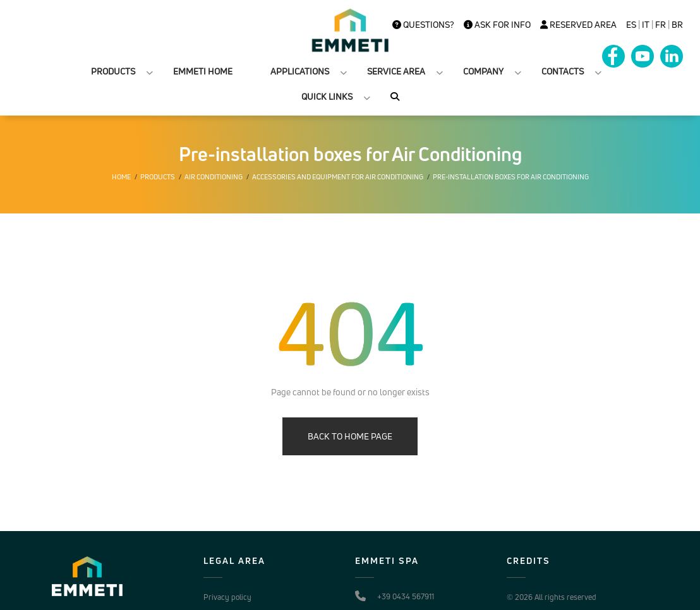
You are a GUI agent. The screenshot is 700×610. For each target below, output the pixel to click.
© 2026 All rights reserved (552, 597)
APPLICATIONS (300, 71)
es (631, 25)
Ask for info (497, 25)
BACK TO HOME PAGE (350, 436)
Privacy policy (227, 597)
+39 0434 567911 (406, 596)
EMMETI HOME (203, 71)
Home (121, 177)
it (646, 25)
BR (677, 25)
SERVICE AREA (396, 71)
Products (158, 177)
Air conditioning (214, 177)
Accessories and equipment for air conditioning (338, 177)
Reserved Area (578, 25)
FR (661, 25)
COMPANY (483, 71)
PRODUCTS (113, 71)
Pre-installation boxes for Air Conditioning (511, 177)
